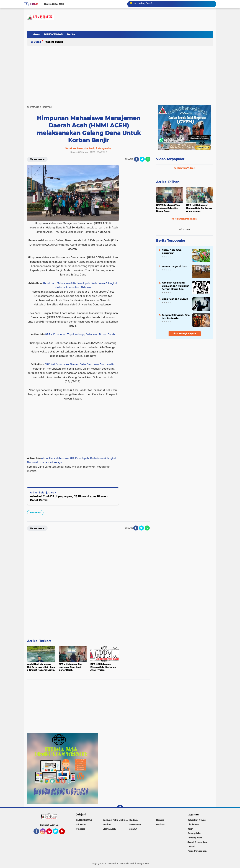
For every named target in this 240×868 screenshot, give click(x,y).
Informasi (35, 513)
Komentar (37, 159)
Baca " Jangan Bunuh (175, 299)
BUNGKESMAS (53, 34)
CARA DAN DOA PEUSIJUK (172, 252)
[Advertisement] (148, 36)
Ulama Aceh (109, 829)
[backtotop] (120, 808)
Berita (71, 34)
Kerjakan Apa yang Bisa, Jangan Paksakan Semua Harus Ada (176, 286)
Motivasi (161, 824)
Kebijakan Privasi (197, 820)
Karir (190, 829)
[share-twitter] (142, 159)
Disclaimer (193, 824)
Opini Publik (55, 42)
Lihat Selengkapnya (184, 333)
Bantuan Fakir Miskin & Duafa (116, 820)
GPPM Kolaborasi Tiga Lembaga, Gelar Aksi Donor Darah (80, 334)
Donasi (160, 820)
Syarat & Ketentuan (198, 842)
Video (37, 42)
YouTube (64, 833)
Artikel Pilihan (168, 182)
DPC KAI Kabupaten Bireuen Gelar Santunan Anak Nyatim (80, 364)
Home (34, 4)
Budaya (133, 820)
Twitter (57, 833)
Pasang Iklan (194, 833)
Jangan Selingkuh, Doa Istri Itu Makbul (176, 317)
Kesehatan (135, 824)
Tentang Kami (195, 838)
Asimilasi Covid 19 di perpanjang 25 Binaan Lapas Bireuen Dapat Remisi (69, 498)
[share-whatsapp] (148, 159)
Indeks (35, 34)
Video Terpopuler (170, 159)
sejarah (133, 829)
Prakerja (80, 829)
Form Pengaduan (197, 851)
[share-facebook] (136, 159)
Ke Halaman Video (185, 168)
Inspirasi (107, 824)
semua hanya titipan (174, 266)
